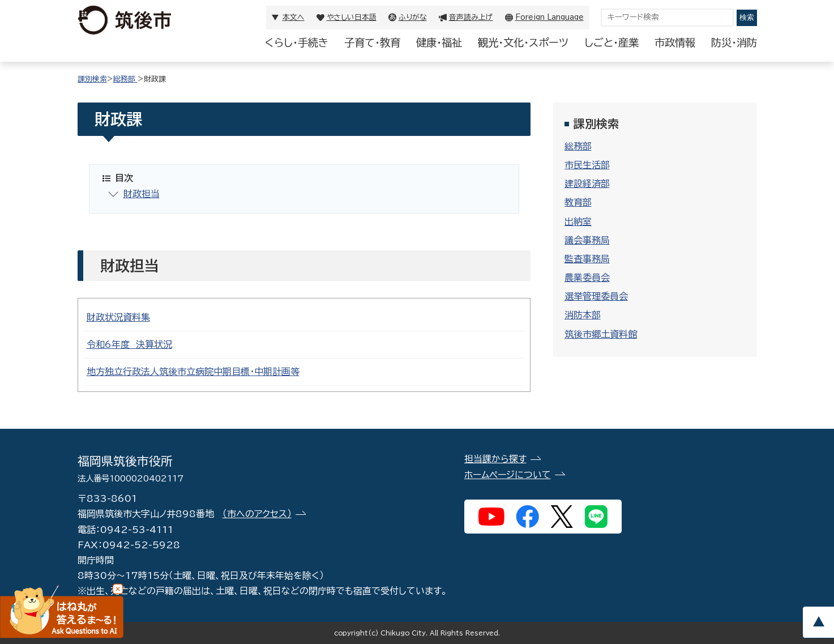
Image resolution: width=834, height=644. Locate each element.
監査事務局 (587, 259)
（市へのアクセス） (257, 514)
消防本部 (583, 315)
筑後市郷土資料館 (601, 334)
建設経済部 (587, 184)
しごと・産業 (611, 42)
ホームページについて (508, 475)
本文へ (294, 17)
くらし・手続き (297, 42)
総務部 (125, 79)
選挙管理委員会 (596, 296)
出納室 (578, 221)
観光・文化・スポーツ (523, 42)
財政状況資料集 (118, 317)
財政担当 (142, 194)
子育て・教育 (372, 42)
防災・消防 (734, 42)
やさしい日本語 (352, 17)
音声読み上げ (471, 17)
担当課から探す (495, 459)
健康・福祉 (439, 42)
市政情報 (675, 42)
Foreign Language (549, 17)
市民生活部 (587, 165)
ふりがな (413, 17)
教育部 (578, 202)
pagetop (818, 622)
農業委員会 (587, 278)
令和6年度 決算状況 (129, 344)
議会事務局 (587, 240)
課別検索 (92, 79)
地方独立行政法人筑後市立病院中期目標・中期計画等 (193, 372)
